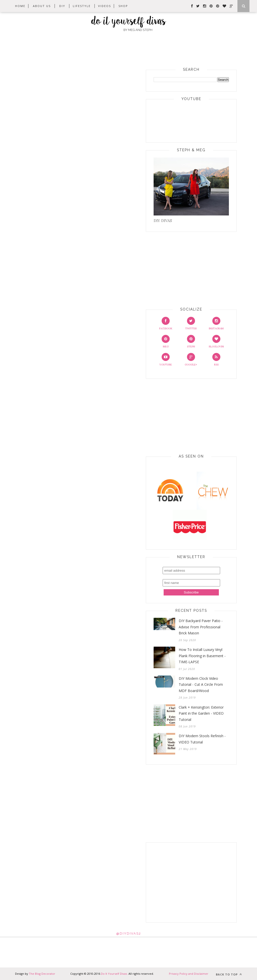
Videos (105, 6)
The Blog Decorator (42, 974)
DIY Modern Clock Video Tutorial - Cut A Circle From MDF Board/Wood (201, 685)
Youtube (166, 360)
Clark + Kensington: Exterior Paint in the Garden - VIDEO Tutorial (201, 713)
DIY (62, 6)
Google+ (191, 360)
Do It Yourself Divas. (115, 974)
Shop (123, 6)
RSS (216, 360)
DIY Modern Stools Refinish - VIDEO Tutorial (202, 739)
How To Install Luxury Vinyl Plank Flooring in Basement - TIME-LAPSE (202, 656)
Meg (166, 342)
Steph (191, 342)
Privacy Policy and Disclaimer (189, 974)
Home (20, 6)
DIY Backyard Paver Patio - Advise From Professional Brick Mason (201, 627)
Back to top (229, 974)
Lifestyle (82, 6)
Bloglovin (216, 342)
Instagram (216, 323)
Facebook (166, 323)
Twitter (191, 323)
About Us (42, 6)
